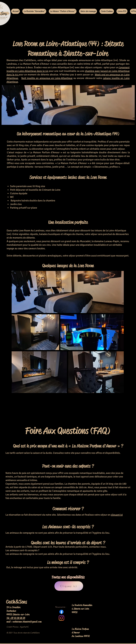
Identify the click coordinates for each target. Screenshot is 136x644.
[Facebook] (61, 612)
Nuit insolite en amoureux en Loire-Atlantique (47, 78)
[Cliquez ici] (69, 586)
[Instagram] (61, 618)
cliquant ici (117, 515)
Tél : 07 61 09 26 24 (16, 618)
